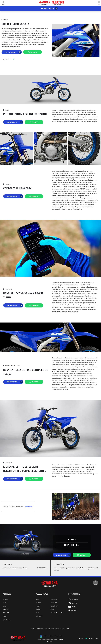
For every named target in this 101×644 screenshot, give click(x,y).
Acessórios (54, 606)
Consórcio (54, 602)
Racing (5, 616)
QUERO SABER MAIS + (42, 567)
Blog (37, 612)
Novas (38, 599)
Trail (5, 606)
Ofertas (38, 602)
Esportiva (6, 609)
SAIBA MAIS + (29, 506)
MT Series (6, 612)
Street (5, 602)
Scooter (6, 599)
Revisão (38, 609)
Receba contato (48, 8)
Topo (95, 583)
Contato (53, 609)
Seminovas (54, 599)
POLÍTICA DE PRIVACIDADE (58, 612)
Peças (38, 606)
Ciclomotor (7, 619)
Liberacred (39, 616)
